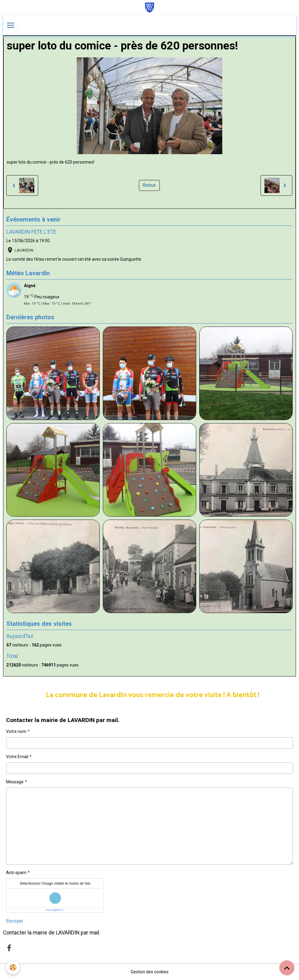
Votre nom (16, 731)
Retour (149, 185)
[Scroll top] (287, 968)
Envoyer (15, 921)
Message (15, 782)
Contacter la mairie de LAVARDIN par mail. (52, 933)
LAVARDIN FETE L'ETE (31, 232)
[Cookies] (13, 967)
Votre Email (17, 757)
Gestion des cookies (150, 972)
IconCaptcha (54, 910)
